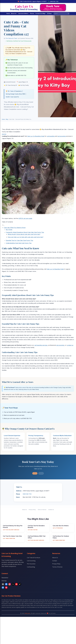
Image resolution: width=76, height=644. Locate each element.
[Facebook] (6, 584)
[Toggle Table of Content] (3, 225)
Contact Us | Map (41, 13)
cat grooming (62, 136)
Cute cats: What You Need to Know (15, 228)
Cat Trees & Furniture (34, 558)
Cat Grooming (31, 561)
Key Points (9, 230)
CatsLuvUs (27, 613)
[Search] (68, 14)
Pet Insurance (31, 564)
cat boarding (51, 136)
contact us (70, 345)
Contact (55, 561)
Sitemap (4, 581)
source (4, 134)
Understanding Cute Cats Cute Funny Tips (19, 243)
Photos (32, 13)
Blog (7, 119)
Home (8, 13)
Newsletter (5, 578)
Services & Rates (24, 13)
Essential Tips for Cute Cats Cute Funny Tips (19, 240)
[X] (13, 584)
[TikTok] (20, 584)
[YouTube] (16, 584)
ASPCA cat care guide (25, 218)
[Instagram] (10, 584)
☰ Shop (49, 13)
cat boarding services (41, 345)
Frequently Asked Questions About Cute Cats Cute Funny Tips (25, 232)
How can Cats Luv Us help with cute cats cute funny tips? (26, 237)
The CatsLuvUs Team (11, 38)
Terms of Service (42, 510)
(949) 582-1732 (53, 1)
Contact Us (51, 510)
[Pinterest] (6, 588)
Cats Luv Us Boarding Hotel (36, 136)
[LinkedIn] (3, 588)
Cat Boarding (31, 567)
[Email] (3, 584)
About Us (14, 13)
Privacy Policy (32, 510)
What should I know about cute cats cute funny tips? (24, 234)
